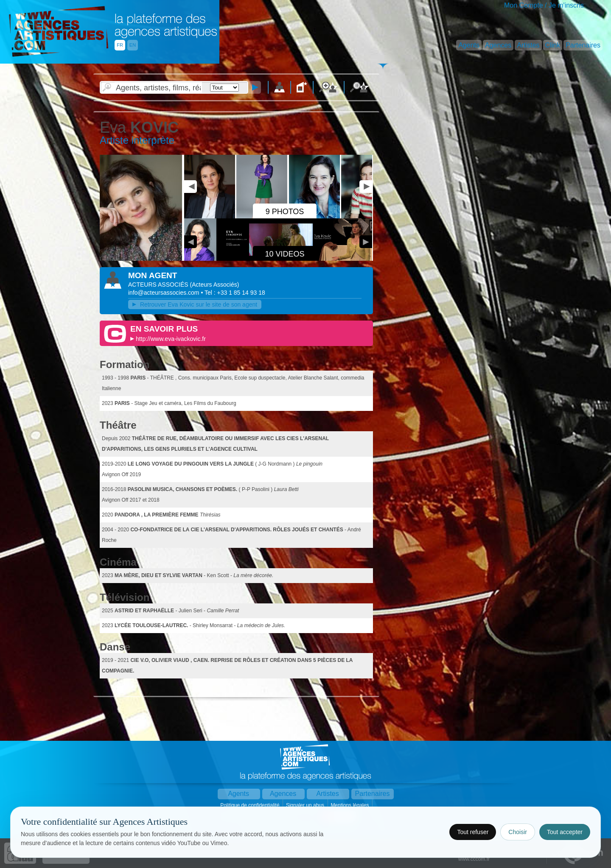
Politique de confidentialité (251, 805)
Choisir (518, 832)
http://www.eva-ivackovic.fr (171, 339)
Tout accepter (565, 832)
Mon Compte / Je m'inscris (544, 5)
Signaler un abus (306, 805)
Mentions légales (350, 805)
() (214, 285)
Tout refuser (473, 832)
